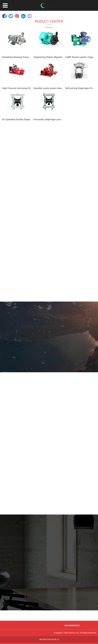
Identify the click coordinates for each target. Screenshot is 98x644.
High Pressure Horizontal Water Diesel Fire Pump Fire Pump (33, 88)
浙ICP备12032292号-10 (49, 639)
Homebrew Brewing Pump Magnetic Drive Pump (27, 57)
